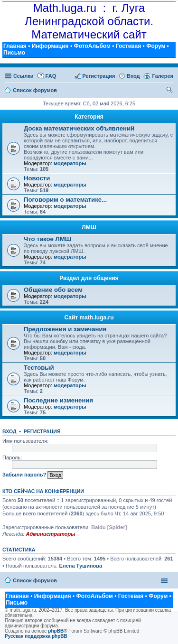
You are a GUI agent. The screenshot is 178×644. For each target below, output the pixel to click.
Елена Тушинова (80, 566)
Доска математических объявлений (79, 128)
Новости (37, 178)
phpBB (56, 631)
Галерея (163, 76)
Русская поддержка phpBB (36, 636)
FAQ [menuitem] (51, 76)
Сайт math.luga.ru (89, 317)
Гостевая (129, 46)
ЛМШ (89, 227)
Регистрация (42, 431)
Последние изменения (58, 400)
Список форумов (35, 580)
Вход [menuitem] (133, 76)
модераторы (70, 163)
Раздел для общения (89, 278)
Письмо (14, 53)
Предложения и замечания (65, 329)
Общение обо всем (53, 290)
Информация (50, 46)
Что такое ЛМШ (47, 239)
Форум (156, 46)
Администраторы (50, 534)
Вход (9, 431)
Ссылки (23, 76)
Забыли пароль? (24, 475)
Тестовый (39, 368)
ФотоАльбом (92, 46)
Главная (15, 46)
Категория (89, 117)
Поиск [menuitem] (170, 91)
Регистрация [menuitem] (99, 76)
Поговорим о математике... (65, 200)
